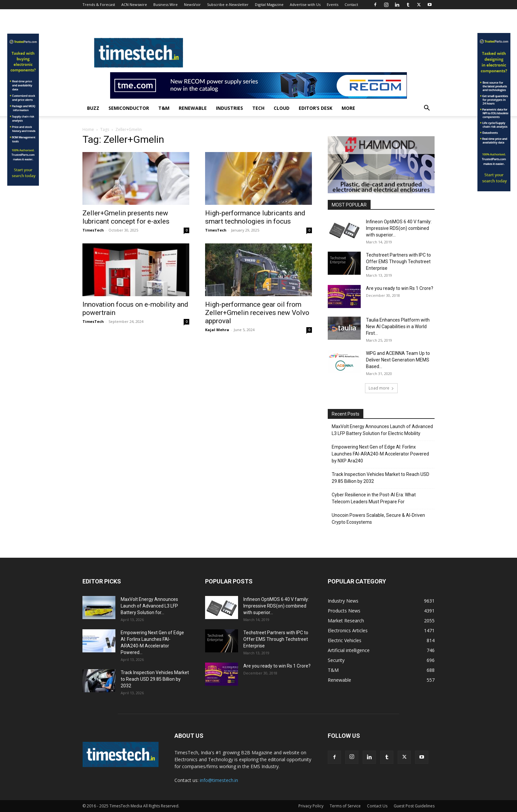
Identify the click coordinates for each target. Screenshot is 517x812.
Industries (229, 108)
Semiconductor (129, 108)
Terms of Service (345, 806)
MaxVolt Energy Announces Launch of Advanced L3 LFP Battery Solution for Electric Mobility (382, 430)
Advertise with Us (305, 4)
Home (88, 129)
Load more (381, 388)
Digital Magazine (269, 4)
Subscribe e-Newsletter (228, 4)
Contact (351, 4)
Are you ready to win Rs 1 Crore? (400, 288)
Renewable (193, 108)
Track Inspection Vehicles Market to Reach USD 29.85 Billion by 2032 (380, 478)
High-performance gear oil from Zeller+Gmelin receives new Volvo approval (257, 313)
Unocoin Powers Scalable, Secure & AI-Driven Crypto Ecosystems (378, 519)
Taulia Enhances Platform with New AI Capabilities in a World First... (398, 327)
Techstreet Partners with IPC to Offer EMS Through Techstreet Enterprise (398, 262)
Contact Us (377, 806)
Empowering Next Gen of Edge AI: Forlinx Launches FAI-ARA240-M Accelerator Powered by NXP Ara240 (380, 454)
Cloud (282, 108)
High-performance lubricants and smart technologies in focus (255, 217)
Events (333, 4)
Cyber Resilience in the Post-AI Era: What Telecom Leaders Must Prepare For (374, 498)
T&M (164, 108)
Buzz (93, 108)
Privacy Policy (311, 806)
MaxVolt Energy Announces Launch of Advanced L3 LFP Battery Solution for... (149, 606)
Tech (258, 108)
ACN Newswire (134, 4)
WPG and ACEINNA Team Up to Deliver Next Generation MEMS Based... (398, 360)
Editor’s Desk (316, 108)
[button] (427, 109)
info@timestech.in (219, 780)
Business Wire (166, 4)
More (348, 108)
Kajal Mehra (217, 330)
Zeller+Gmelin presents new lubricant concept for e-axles (126, 217)
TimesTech (93, 230)
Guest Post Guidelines (414, 806)
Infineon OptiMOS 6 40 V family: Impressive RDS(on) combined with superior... (399, 228)
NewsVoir (192, 4)
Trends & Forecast (99, 4)
